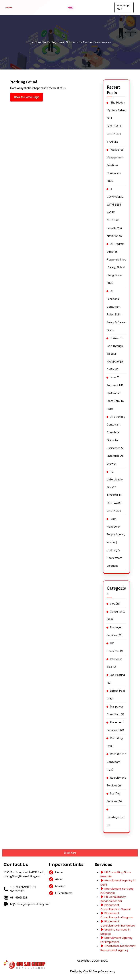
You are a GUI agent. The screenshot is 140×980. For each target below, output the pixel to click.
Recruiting (116, 738)
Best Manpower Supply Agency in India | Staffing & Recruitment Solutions (116, 542)
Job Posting (117, 675)
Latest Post (117, 691)
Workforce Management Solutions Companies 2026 (115, 165)
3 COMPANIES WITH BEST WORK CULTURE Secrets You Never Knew (115, 212)
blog (113, 604)
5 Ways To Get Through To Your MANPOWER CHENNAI (115, 354)
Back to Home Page (28, 96)
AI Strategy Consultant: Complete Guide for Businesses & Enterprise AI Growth (116, 440)
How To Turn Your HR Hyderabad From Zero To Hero (115, 393)
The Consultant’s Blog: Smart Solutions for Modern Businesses (68, 42)
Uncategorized (116, 817)
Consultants (117, 612)
